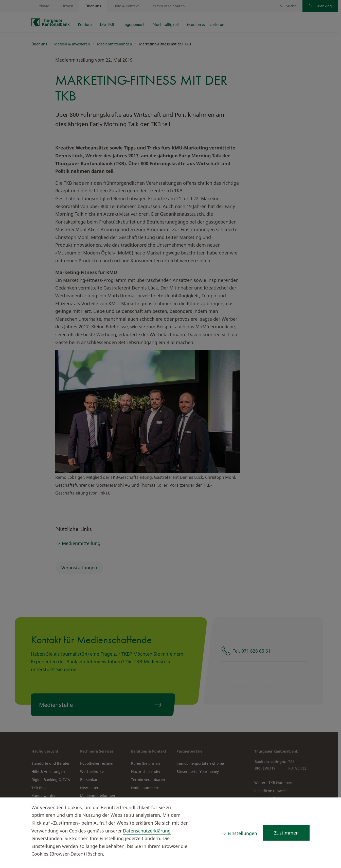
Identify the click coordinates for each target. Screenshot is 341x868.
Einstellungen (242, 833)
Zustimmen (286, 833)
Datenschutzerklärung (147, 831)
